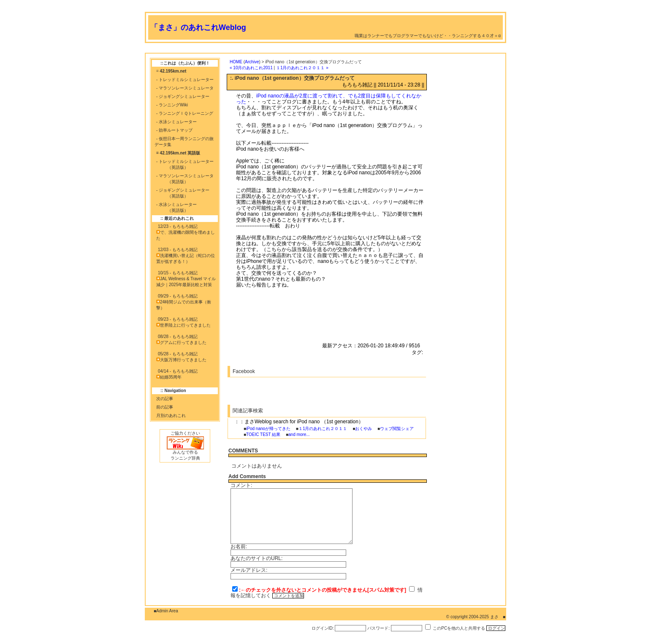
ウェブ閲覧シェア (397, 429)
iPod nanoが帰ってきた (268, 429)
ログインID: (323, 628)
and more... (299, 434)
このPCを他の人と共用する (459, 628)
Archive (252, 62)
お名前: (239, 547)
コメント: (241, 485)
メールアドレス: (249, 570)
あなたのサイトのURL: (256, 558)
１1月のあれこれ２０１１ (323, 429)
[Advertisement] (298, 50)
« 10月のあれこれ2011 (251, 68)
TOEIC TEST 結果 (263, 434)
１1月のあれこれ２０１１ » (302, 68)
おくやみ (363, 429)
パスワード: (378, 628)
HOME (236, 62)
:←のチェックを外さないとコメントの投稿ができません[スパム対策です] (323, 590)
